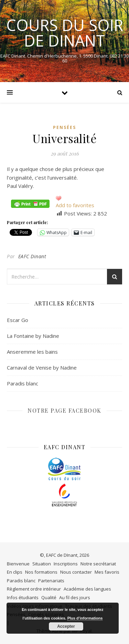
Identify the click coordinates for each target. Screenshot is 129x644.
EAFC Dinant (32, 256)
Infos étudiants (23, 597)
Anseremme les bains (32, 352)
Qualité (49, 597)
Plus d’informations (85, 618)
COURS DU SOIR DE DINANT (65, 33)
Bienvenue (18, 564)
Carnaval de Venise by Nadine (42, 368)
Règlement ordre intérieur (34, 589)
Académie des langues (87, 589)
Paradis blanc (23, 383)
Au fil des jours (75, 597)
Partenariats (51, 581)
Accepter (66, 626)
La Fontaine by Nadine (33, 336)
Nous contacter (76, 572)
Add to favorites (75, 205)
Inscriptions (66, 564)
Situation (42, 564)
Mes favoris (107, 572)
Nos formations (41, 572)
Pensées (64, 127)
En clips (15, 572)
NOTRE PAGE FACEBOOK (64, 410)
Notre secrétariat (98, 564)
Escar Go (18, 320)
